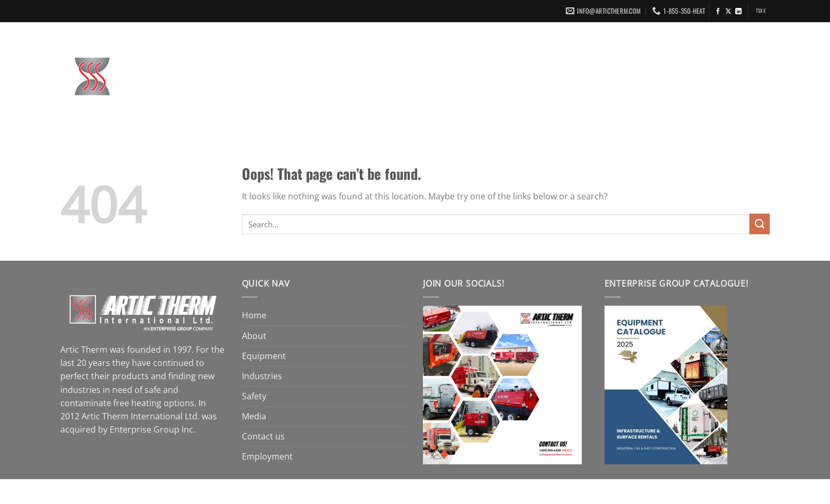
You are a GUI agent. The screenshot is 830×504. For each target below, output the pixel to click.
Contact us (665, 78)
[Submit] (760, 224)
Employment (736, 78)
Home (332, 78)
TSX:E (761, 11)
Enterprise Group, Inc (245, 490)
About (376, 78)
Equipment (434, 78)
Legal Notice (313, 490)
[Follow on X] (728, 11)
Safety (560, 78)
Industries (503, 78)
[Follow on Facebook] (718, 11)
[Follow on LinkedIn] (738, 11)
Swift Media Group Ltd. (481, 490)
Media (606, 78)
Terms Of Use (368, 490)
